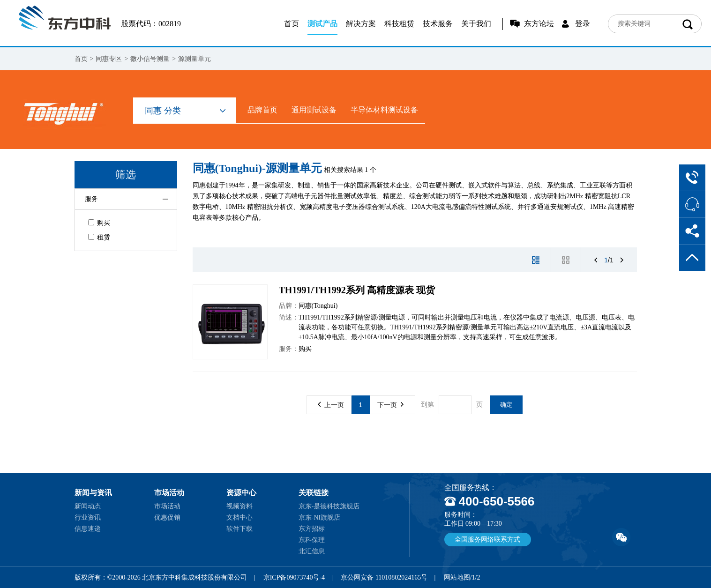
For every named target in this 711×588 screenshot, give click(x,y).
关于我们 (476, 24)
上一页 (331, 405)
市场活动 (167, 506)
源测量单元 (195, 59)
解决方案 (361, 24)
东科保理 (312, 540)
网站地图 (457, 577)
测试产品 (322, 24)
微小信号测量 (150, 59)
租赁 (99, 237)
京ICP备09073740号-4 (294, 577)
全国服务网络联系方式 (487, 540)
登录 (583, 24)
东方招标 (312, 529)
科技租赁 (399, 24)
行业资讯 (88, 517)
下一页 (390, 405)
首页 (292, 24)
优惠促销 (167, 517)
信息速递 (88, 529)
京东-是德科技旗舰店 (329, 506)
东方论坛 (539, 24)
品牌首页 (262, 110)
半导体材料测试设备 (384, 110)
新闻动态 (88, 506)
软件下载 (239, 529)
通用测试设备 (314, 110)
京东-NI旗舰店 (319, 517)
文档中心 (239, 517)
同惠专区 (109, 59)
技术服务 (438, 24)
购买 (99, 223)
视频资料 (239, 506)
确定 (506, 405)
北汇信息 (312, 551)
